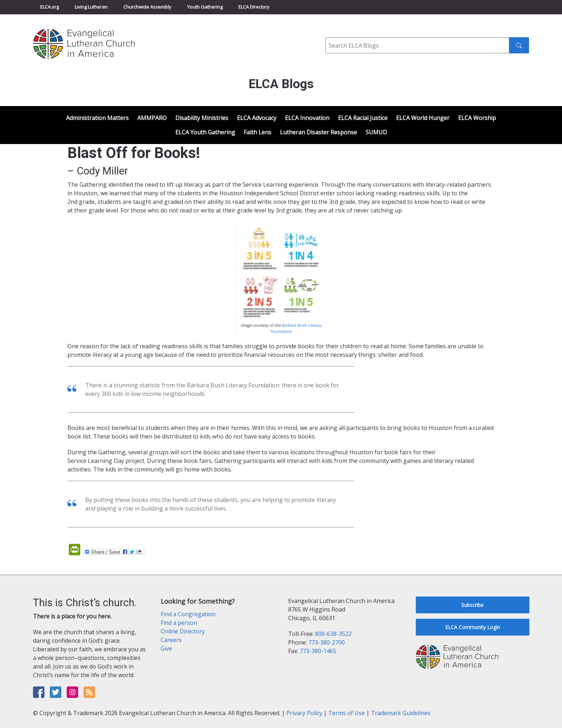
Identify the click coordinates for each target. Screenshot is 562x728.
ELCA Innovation (307, 118)
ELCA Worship (477, 118)
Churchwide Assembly (147, 7)
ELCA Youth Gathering (205, 132)
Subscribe (472, 605)
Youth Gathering (205, 7)
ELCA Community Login (473, 627)
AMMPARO (152, 118)
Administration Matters (97, 118)
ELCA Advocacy (257, 118)
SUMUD (376, 132)
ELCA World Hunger (423, 118)
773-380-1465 (318, 651)
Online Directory (183, 631)
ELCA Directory (254, 7)
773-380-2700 (327, 642)
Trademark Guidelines (401, 713)
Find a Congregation (188, 614)
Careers (171, 640)
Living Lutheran (91, 7)
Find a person (179, 623)
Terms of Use (347, 713)
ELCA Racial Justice (363, 118)
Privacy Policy (304, 713)
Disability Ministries (202, 118)
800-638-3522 (333, 634)
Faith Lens (258, 132)
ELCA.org (49, 7)
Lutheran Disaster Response (318, 132)
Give (166, 648)
